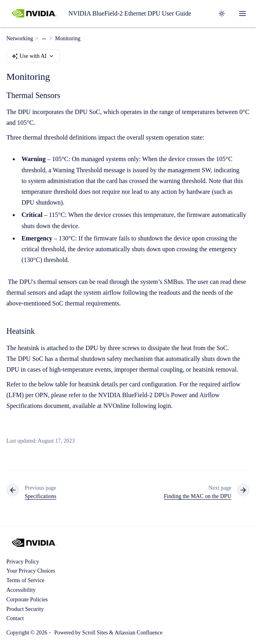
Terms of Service (25, 580)
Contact (15, 618)
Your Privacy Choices (31, 571)
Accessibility (21, 590)
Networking (20, 38)
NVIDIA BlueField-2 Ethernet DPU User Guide (130, 13)
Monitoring (68, 38)
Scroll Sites (95, 633)
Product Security (25, 609)
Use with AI (33, 56)
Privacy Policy (23, 562)
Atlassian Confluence (138, 633)
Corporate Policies (27, 600)
